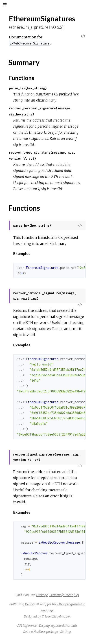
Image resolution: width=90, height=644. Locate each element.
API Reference (27, 626)
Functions (22, 78)
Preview (55, 595)
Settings (66, 632)
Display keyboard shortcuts (58, 626)
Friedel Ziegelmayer (56, 616)
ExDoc (29, 604)
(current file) (70, 595)
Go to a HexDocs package (40, 632)
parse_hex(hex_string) (28, 88)
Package (42, 595)
